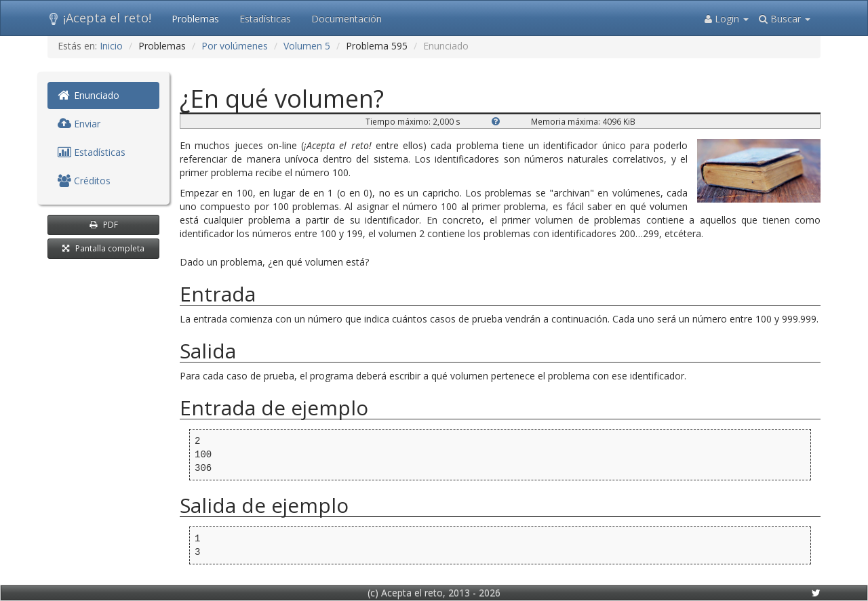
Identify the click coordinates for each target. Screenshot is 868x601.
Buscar (785, 19)
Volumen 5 (307, 46)
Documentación (347, 19)
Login (727, 19)
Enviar (79, 124)
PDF (104, 225)
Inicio (111, 46)
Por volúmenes (235, 46)
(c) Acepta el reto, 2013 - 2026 (434, 593)
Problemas (195, 19)
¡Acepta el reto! (99, 18)
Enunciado (88, 95)
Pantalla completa (103, 248)
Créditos (84, 181)
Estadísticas (265, 19)
